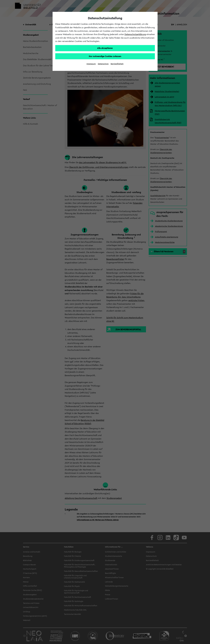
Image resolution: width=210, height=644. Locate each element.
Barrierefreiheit (117, 64)
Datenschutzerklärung (135, 34)
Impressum (91, 64)
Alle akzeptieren (105, 48)
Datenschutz (103, 64)
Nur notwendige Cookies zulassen (105, 56)
